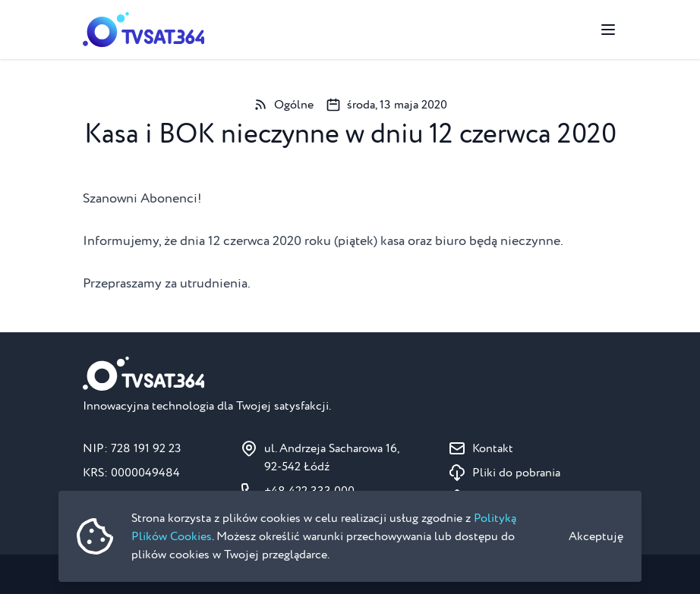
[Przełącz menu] (608, 30)
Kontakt (493, 448)
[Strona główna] (143, 30)
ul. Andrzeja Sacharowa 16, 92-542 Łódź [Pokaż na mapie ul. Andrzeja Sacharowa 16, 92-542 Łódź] (332, 457)
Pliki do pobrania (516, 473)
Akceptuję (596, 536)
